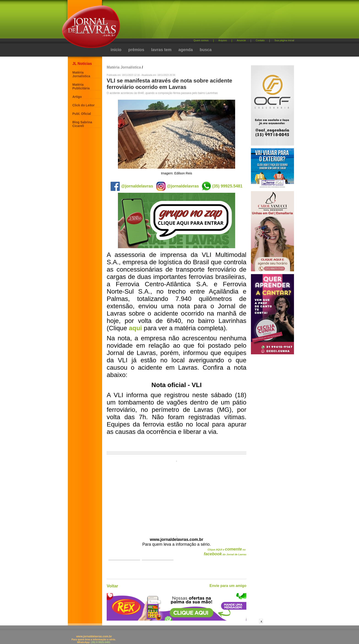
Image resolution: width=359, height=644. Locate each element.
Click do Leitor (83, 105)
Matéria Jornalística (81, 74)
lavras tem (161, 50)
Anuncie (241, 40)
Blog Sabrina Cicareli (82, 124)
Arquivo (223, 40)
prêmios (136, 50)
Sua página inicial (284, 40)
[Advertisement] (204, 21)
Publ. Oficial (82, 114)
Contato (260, 40)
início (116, 50)
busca (206, 50)
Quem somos (201, 40)
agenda (186, 50)
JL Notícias (82, 64)
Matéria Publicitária (81, 86)
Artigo (77, 97)
